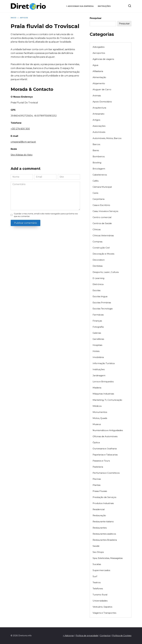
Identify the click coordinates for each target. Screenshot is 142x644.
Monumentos (100, 412)
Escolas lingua (100, 296)
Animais (97, 96)
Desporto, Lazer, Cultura (106, 272)
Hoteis (96, 351)
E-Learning (98, 278)
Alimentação (99, 77)
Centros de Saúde (102, 223)
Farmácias (98, 315)
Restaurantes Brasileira (105, 540)
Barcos (96, 144)
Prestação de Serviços (104, 497)
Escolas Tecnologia (103, 309)
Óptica (96, 442)
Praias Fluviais (100, 491)
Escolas (97, 290)
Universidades (100, 601)
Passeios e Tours (101, 461)
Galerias (97, 333)
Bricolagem (99, 169)
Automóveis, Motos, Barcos (107, 138)
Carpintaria (99, 199)
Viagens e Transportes (104, 613)
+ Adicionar (68, 636)
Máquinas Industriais (103, 394)
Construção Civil (101, 248)
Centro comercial (102, 217)
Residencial (99, 509)
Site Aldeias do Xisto (22, 155)
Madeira (97, 388)
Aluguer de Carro (102, 89)
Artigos (96, 120)
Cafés (96, 181)
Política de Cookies (122, 636)
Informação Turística (104, 363)
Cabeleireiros (100, 175)
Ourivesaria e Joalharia (105, 449)
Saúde (96, 546)
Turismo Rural (100, 595)
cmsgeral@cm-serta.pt (23, 142)
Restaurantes (100, 528)
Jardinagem (99, 375)
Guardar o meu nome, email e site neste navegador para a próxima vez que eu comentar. (46, 215)
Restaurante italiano (103, 522)
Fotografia (98, 327)
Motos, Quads (100, 418)
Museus (97, 424)
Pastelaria (98, 467)
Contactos (105, 636)
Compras (97, 242)
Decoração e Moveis (103, 254)
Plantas (97, 485)
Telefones (98, 589)
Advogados (99, 47)
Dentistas (98, 266)
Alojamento (99, 83)
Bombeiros (99, 156)
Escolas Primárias (102, 303)
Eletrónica (98, 284)
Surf (95, 576)
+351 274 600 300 (20, 129)
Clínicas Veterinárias (103, 236)
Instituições (99, 369)
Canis (95, 193)
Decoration (99, 260)
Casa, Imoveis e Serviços (105, 211)
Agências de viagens (103, 59)
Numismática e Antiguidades (108, 430)
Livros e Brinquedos (103, 382)
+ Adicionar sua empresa (80, 6)
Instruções (104, 6)
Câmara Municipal (102, 187)
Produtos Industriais (103, 503)
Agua (95, 65)
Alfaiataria (98, 71)
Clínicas (97, 229)
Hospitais (97, 345)
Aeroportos (99, 53)
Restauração (99, 515)
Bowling (97, 163)
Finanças (97, 321)
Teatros (97, 582)
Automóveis (99, 132)
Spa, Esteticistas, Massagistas (108, 558)
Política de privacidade (87, 636)
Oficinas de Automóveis (105, 436)
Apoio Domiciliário (102, 102)
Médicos (97, 406)
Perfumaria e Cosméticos (106, 473)
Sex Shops (98, 552)
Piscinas (97, 479)
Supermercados (101, 570)
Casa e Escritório (101, 205)
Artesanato (99, 114)
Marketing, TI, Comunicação (107, 400)
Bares (96, 150)
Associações (99, 126)
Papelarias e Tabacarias (105, 455)
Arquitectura (99, 108)
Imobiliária (98, 357)
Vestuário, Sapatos (102, 607)
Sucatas (97, 564)
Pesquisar (96, 18)
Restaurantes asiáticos (104, 534)
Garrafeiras (98, 339)
